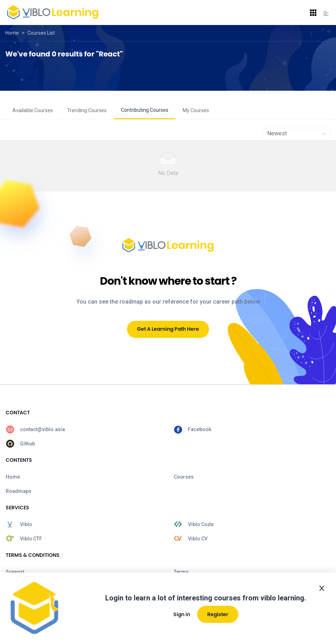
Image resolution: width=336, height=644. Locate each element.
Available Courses (33, 110)
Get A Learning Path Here (168, 329)
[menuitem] (33, 111)
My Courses (196, 110)
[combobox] (297, 134)
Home (12, 33)
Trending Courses (87, 110)
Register (218, 614)
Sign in (182, 614)
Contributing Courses (145, 110)
